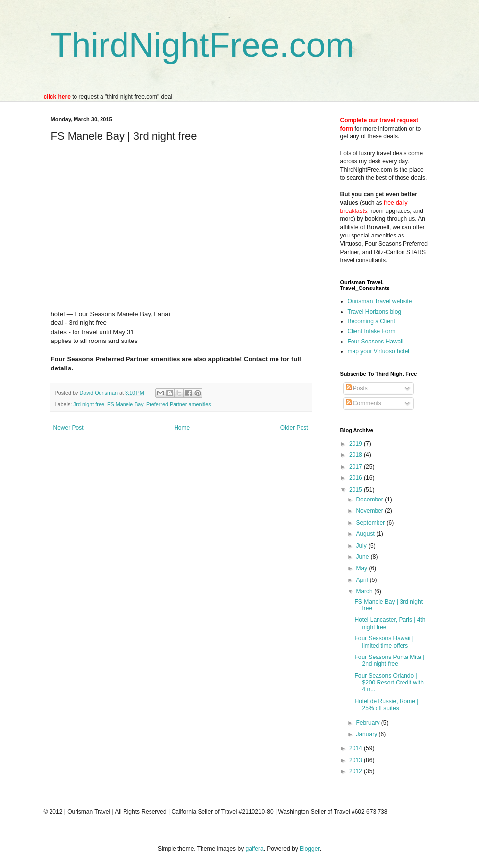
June (363, 557)
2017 (356, 467)
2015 (356, 490)
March (365, 591)
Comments (364, 403)
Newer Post (69, 428)
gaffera (254, 849)
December (370, 500)
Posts (357, 388)
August (366, 534)
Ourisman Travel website (380, 301)
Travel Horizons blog (375, 312)
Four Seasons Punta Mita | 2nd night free (389, 660)
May (362, 568)
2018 (356, 455)
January (367, 734)
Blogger (310, 849)
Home (182, 428)
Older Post (294, 428)
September (371, 523)
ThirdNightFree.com (203, 45)
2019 (356, 444)
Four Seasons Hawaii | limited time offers (384, 642)
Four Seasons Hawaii (376, 342)
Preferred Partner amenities (179, 404)
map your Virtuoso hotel (379, 351)
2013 (356, 760)
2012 (356, 771)
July (362, 546)
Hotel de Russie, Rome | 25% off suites (386, 705)
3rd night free (89, 404)
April (363, 580)
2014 (356, 748)
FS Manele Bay (125, 404)
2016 (356, 478)
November (370, 511)
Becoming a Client (371, 321)
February (368, 723)
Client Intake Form (372, 331)
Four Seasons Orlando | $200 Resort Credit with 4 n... (389, 683)
